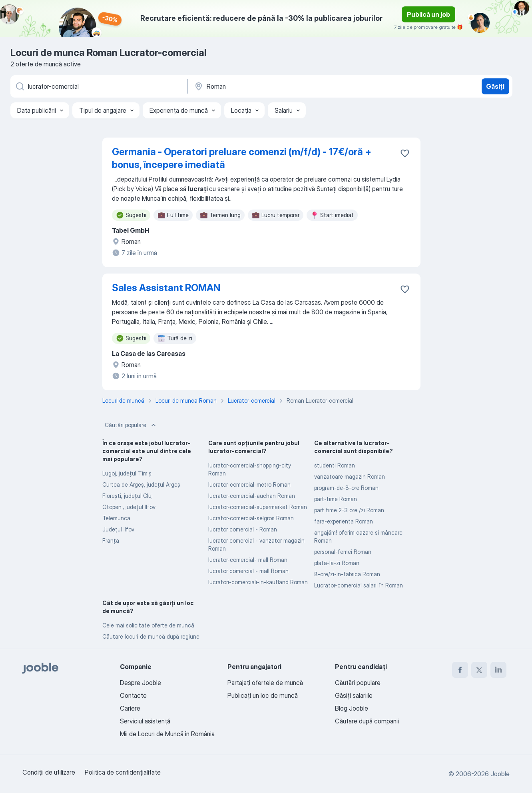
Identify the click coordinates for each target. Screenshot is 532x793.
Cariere (130, 708)
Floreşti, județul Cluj (128, 496)
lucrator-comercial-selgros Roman (251, 518)
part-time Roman (336, 499)
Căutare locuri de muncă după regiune (151, 636)
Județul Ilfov (118, 529)
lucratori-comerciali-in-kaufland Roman (258, 582)
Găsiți (495, 86)
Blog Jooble (352, 708)
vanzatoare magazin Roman (350, 476)
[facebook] (460, 670)
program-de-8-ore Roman (346, 488)
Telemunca (116, 518)
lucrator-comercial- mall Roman (248, 560)
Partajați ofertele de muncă (265, 683)
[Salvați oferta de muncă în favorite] (405, 153)
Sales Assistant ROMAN (166, 288)
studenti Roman (335, 465)
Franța (111, 540)
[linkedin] (498, 670)
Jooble (500, 774)
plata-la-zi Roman (337, 563)
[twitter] (479, 670)
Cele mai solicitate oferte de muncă (148, 625)
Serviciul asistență (145, 721)
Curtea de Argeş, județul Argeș (141, 484)
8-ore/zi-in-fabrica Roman (347, 574)
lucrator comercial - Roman (243, 529)
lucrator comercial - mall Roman (248, 571)
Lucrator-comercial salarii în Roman (359, 585)
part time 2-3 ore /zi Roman (349, 510)
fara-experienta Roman (344, 521)
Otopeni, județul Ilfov (129, 507)
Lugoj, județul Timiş (127, 473)
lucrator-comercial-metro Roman (249, 484)
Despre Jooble (140, 683)
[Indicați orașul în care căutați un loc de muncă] (277, 86)
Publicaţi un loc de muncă (263, 695)
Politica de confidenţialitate (123, 772)
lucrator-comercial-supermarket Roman (258, 507)
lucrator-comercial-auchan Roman (252, 496)
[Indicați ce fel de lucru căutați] (98, 86)
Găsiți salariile (354, 695)
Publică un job (428, 14)
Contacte (133, 695)
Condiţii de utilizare (49, 772)
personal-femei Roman (343, 552)
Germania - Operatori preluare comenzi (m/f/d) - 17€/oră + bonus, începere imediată (242, 158)
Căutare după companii (367, 721)
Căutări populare (131, 425)
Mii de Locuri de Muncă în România (167, 734)
